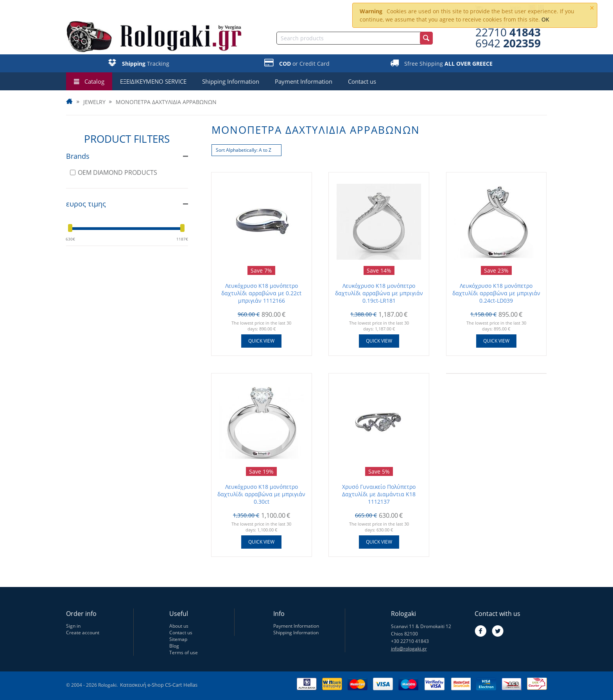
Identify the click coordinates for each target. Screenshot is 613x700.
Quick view (261, 341)
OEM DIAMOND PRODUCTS (114, 172)
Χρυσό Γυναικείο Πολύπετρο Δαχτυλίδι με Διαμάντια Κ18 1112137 (379, 494)
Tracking (146, 64)
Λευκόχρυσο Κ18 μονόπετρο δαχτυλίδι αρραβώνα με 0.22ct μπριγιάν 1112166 (261, 293)
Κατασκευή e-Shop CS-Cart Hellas (159, 685)
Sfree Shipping (448, 64)
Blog (174, 646)
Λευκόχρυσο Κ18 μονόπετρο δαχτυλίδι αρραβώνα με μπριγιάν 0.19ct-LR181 (379, 293)
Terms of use (184, 652)
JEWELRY (94, 102)
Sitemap (178, 639)
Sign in (73, 626)
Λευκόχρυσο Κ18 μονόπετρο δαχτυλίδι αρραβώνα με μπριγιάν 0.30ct (261, 494)
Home (70, 102)
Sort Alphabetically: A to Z (244, 150)
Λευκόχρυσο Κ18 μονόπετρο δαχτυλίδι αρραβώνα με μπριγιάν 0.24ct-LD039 (496, 293)
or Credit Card (304, 64)
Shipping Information (231, 81)
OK (545, 19)
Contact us (362, 81)
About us (179, 626)
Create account (83, 633)
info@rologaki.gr (409, 649)
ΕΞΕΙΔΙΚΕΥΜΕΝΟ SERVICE (153, 81)
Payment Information (304, 81)
